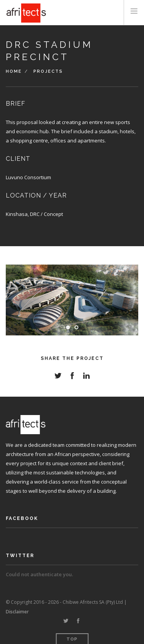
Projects (48, 71)
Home (14, 71)
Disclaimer (17, 612)
